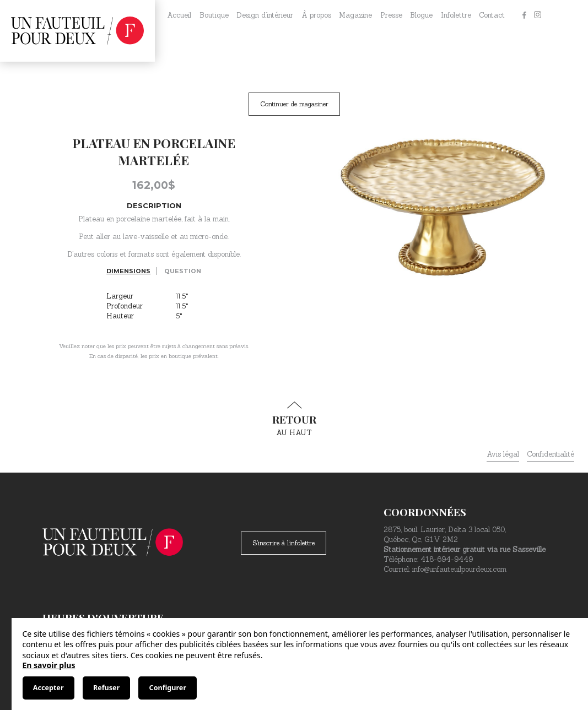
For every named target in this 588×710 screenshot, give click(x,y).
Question (183, 271)
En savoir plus (49, 665)
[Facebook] (524, 15)
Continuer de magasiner (294, 104)
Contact (492, 15)
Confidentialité (551, 454)
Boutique (214, 15)
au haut (294, 419)
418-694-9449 (447, 559)
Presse (391, 15)
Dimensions (128, 271)
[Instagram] (537, 15)
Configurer (168, 688)
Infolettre (456, 15)
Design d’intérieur (265, 15)
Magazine (355, 15)
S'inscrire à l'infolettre (284, 543)
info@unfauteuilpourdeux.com (459, 569)
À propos (316, 15)
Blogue (421, 15)
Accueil (179, 15)
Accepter (48, 688)
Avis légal (503, 454)
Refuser (106, 688)
